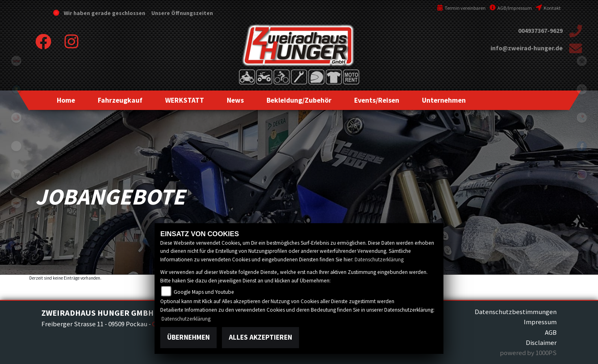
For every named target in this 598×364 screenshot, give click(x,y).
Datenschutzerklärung (379, 260)
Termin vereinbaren (461, 8)
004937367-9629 (540, 31)
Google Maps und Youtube (204, 292)
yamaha (16, 118)
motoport (16, 203)
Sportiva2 (16, 89)
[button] (120, 100)
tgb (16, 61)
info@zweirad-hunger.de (527, 48)
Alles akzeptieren (260, 337)
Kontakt (548, 8)
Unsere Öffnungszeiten (182, 13)
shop (16, 174)
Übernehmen (188, 337)
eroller (16, 146)
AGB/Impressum (511, 8)
